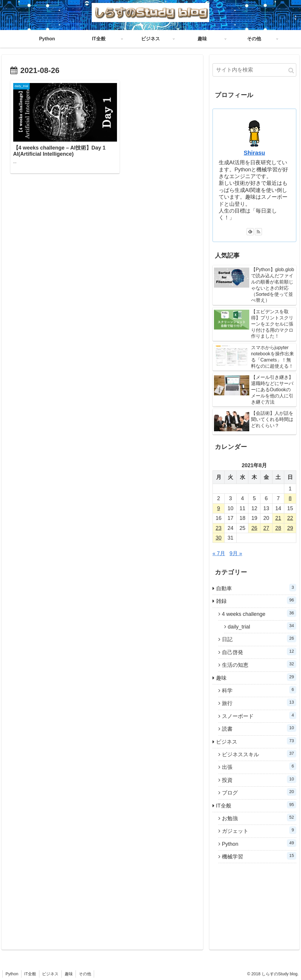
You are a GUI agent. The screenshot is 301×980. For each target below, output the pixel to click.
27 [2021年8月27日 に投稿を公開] (266, 528)
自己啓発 (259, 651)
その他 (86, 974)
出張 (259, 766)
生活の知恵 (259, 664)
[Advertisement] (60, 208)
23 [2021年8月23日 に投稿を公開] (218, 528)
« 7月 (219, 553)
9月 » (236, 553)
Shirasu (254, 153)
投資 (259, 779)
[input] (254, 70)
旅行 (259, 702)
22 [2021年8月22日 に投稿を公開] (290, 518)
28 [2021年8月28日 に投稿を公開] (278, 528)
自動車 (256, 588)
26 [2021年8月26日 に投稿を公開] (254, 528)
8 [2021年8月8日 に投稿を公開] (290, 498)
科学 (259, 690)
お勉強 (259, 818)
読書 (259, 728)
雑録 (256, 600)
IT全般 (256, 805)
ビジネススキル (259, 754)
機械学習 (259, 856)
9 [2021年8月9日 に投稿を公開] (218, 508)
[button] (291, 71)
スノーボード (259, 715)
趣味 (256, 677)
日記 (259, 639)
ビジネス (256, 741)
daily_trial (262, 626)
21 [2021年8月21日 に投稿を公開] (278, 518)
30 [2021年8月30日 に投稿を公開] (218, 538)
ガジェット (259, 830)
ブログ (259, 792)
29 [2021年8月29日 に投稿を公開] (290, 528)
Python (259, 843)
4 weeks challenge (259, 613)
